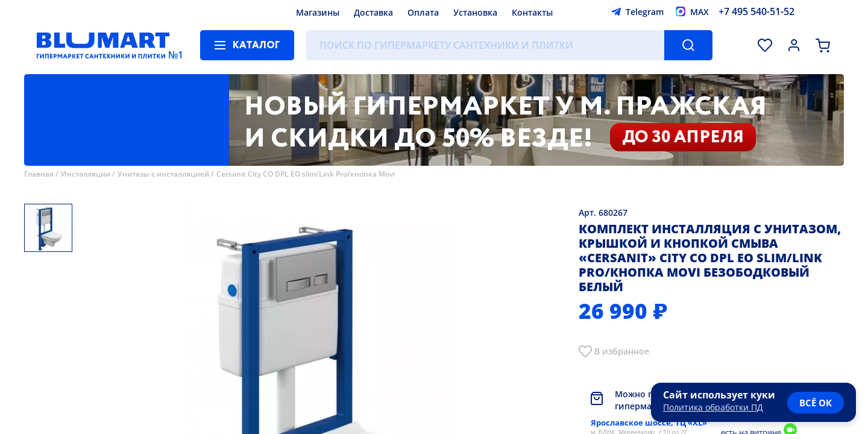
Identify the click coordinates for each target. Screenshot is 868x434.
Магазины (318, 12)
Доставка (373, 12)
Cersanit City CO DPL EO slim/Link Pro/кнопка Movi (306, 174)
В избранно (619, 351)
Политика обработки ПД (713, 407)
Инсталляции (86, 174)
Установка (475, 12)
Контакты (532, 12)
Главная (39, 174)
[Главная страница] (103, 45)
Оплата (423, 12)
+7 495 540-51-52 (756, 11)
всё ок (816, 403)
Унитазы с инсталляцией (163, 174)
